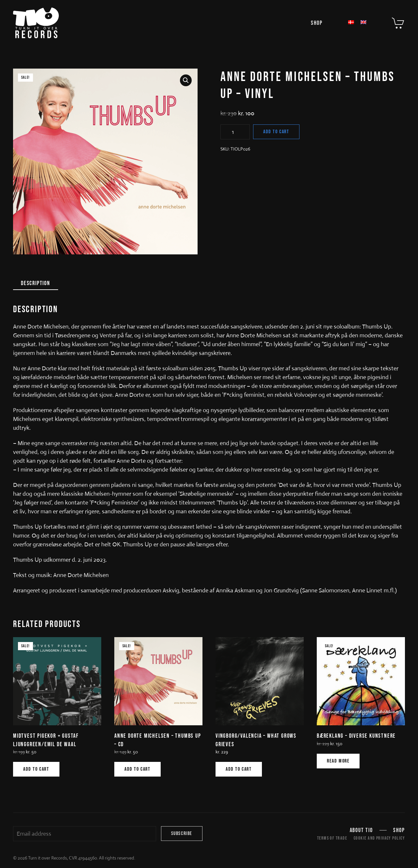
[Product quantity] (235, 132)
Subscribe (182, 834)
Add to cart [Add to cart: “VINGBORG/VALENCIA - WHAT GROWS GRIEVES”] (239, 769)
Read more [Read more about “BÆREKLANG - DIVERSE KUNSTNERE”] (338, 761)
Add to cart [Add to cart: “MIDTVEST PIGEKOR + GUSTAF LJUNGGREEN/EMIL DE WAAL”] (36, 769)
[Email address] (85, 834)
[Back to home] (36, 23)
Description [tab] (36, 283)
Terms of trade (332, 838)
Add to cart (276, 132)
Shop (317, 23)
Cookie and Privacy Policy (379, 838)
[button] (186, 80)
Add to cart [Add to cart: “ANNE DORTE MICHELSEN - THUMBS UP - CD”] (137, 769)
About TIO (361, 830)
